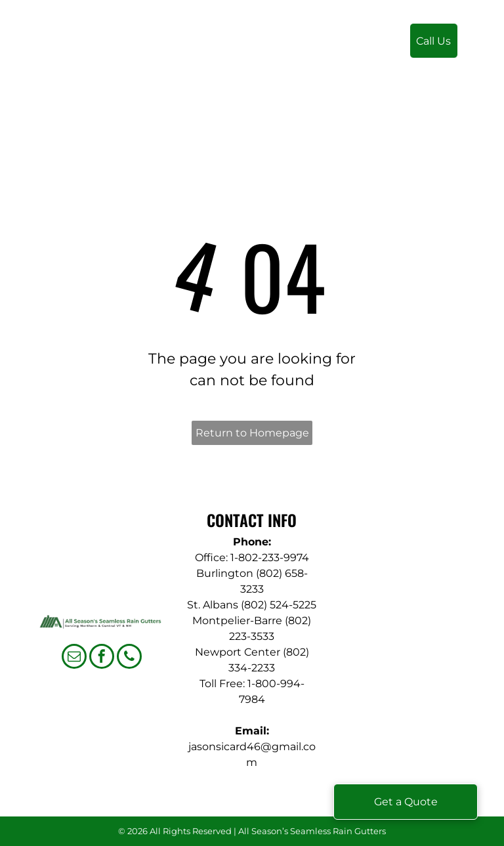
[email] (74, 658)
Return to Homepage (252, 433)
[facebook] (102, 658)
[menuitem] (214, 47)
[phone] (129, 658)
